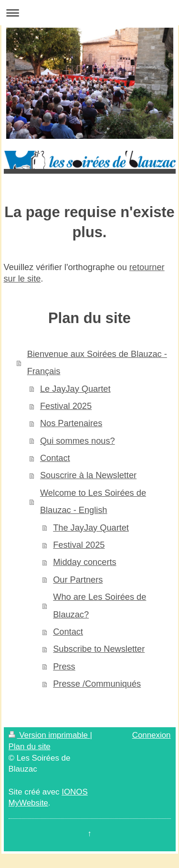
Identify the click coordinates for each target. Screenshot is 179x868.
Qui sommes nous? (78, 441)
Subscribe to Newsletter (99, 649)
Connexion (152, 735)
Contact (55, 458)
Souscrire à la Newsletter (88, 475)
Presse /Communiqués (97, 684)
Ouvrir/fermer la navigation (89, 13)
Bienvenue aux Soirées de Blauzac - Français (97, 363)
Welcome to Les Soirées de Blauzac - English (93, 502)
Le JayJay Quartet (75, 389)
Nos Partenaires (71, 423)
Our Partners (78, 580)
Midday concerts (84, 562)
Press (64, 667)
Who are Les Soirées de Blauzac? (100, 606)
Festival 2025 (66, 406)
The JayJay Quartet (91, 528)
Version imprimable (49, 735)
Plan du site (30, 747)
